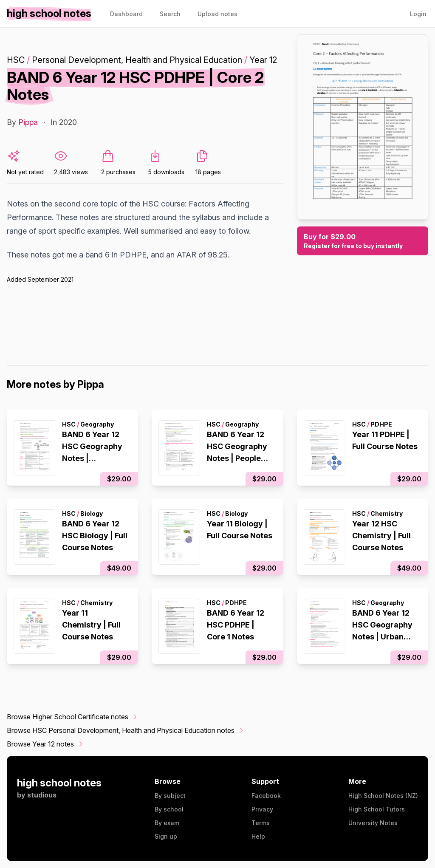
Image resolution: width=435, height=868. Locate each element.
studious (42, 795)
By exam (167, 823)
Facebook (266, 796)
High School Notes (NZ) (383, 796)
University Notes (373, 823)
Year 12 (263, 60)
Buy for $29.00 (363, 241)
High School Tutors (377, 809)
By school (169, 809)
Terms (261, 823)
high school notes (59, 783)
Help (258, 836)
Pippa (28, 122)
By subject (170, 796)
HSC (16, 60)
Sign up (166, 836)
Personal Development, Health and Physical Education (137, 60)
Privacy (262, 809)
